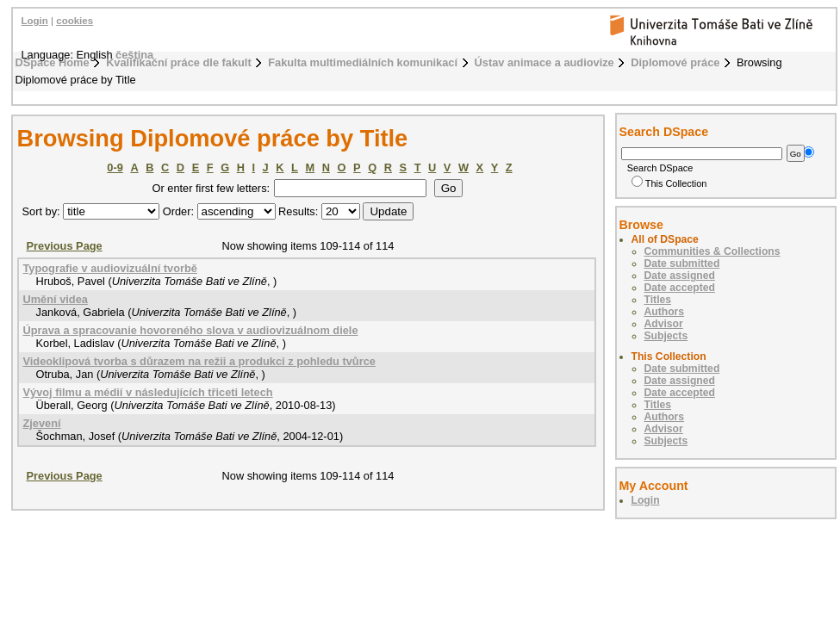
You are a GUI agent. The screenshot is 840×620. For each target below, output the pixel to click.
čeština (134, 55)
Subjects (666, 336)
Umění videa (56, 299)
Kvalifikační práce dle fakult (179, 62)
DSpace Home (53, 62)
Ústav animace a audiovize (544, 62)
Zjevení (42, 423)
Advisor (664, 324)
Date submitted (682, 263)
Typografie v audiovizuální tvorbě (110, 268)
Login (35, 21)
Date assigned (680, 276)
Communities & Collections (712, 251)
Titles (658, 300)
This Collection (669, 183)
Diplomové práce (675, 62)
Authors (665, 312)
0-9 (115, 167)
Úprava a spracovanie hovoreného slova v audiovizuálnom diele (191, 330)
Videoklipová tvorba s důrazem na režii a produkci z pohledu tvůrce (199, 361)
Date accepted (680, 288)
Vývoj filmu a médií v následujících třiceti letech (148, 392)
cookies (75, 21)
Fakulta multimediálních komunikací (363, 62)
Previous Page (65, 246)
